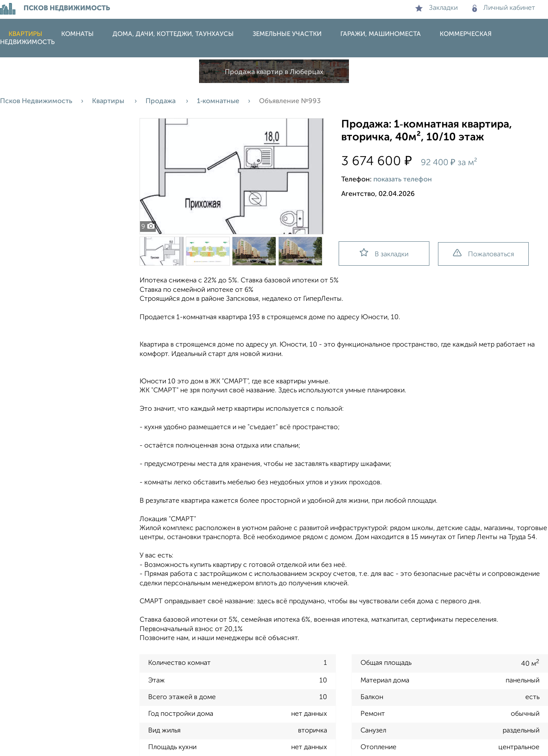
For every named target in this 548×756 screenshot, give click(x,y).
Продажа (161, 101)
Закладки (436, 8)
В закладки (384, 253)
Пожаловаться (484, 253)
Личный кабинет (504, 8)
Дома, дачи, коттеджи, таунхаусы (173, 34)
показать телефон (403, 180)
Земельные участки (287, 34)
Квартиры (25, 34)
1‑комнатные (218, 101)
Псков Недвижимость (36, 101)
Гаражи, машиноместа (381, 34)
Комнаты (77, 34)
